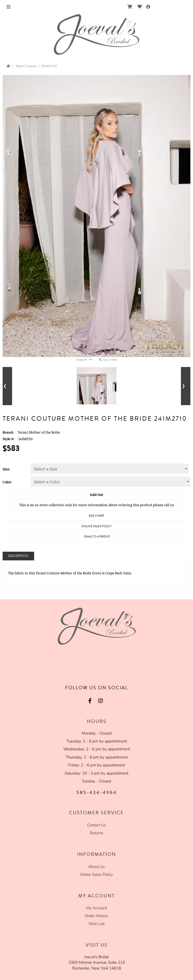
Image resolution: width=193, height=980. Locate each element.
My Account (96, 908)
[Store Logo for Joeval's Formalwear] (96, 35)
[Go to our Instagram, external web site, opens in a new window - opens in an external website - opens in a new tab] (101, 701)
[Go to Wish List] (140, 7)
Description (18, 556)
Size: (6, 469)
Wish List (96, 924)
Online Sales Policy (96, 875)
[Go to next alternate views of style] (186, 386)
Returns (96, 833)
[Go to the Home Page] (8, 66)
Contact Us (97, 825)
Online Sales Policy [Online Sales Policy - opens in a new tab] (96, 526)
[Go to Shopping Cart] (130, 7)
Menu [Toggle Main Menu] (13, 7)
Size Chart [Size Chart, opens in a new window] (96, 516)
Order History (96, 916)
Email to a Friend (97, 537)
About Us (96, 867)
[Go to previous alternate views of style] (7, 386)
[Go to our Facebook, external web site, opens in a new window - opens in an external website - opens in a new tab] (90, 701)
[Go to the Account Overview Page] (148, 7)
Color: (7, 482)
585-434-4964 (97, 792)
